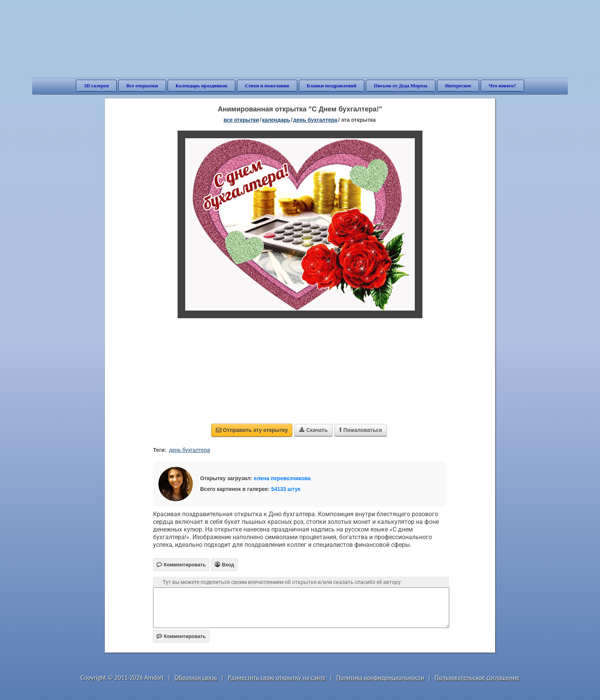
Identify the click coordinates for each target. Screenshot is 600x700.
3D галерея (96, 86)
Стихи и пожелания (267, 86)
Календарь (276, 120)
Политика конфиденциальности (380, 678)
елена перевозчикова (282, 478)
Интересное (458, 86)
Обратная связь (196, 678)
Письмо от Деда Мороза (401, 86)
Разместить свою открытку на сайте (277, 678)
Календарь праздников (201, 86)
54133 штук (286, 489)
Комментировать (181, 636)
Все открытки (142, 86)
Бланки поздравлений (332, 86)
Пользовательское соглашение (477, 678)
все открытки (241, 120)
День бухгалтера (315, 120)
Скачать (313, 430)
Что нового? (502, 86)
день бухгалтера (190, 450)
